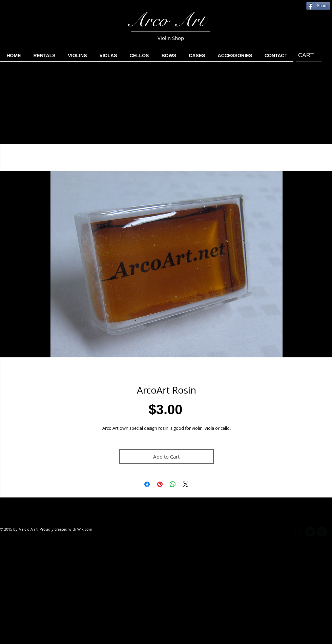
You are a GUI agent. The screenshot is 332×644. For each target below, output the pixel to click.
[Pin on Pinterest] (160, 484)
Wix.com (85, 529)
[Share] (318, 6)
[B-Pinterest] (322, 532)
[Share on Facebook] (147, 484)
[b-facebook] (298, 532)
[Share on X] (186, 484)
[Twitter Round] (310, 532)
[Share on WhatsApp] (173, 484)
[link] (306, 55)
